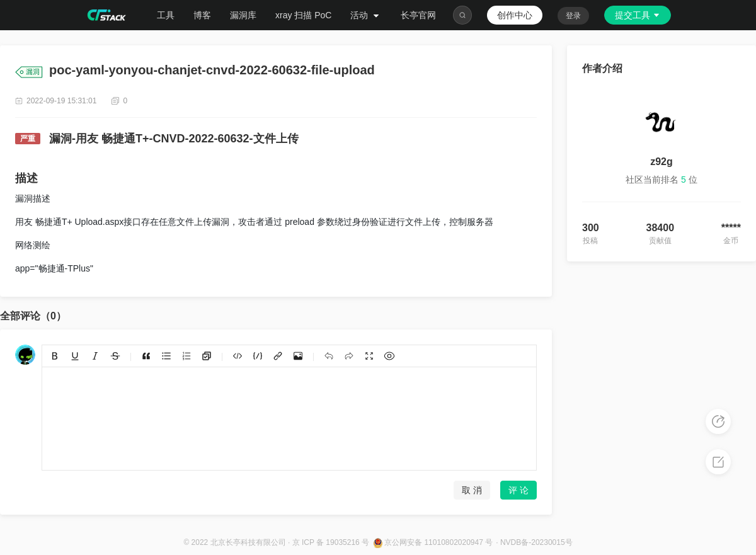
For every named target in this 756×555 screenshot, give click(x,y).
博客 (202, 15)
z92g (661, 162)
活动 (366, 15)
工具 (166, 15)
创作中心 (515, 15)
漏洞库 (243, 15)
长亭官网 (418, 15)
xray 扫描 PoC (303, 15)
